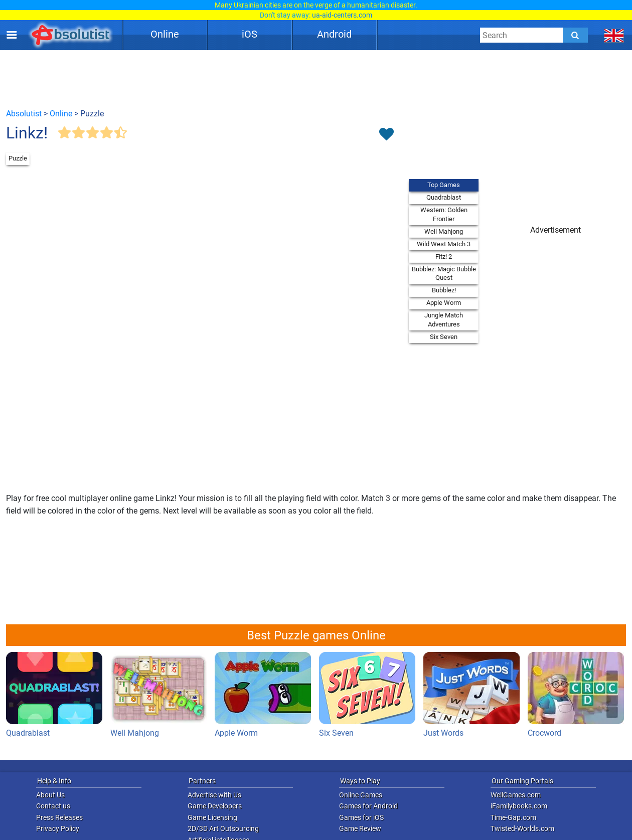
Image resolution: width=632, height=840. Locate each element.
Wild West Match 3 (444, 244)
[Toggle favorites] (386, 135)
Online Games (361, 795)
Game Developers (215, 806)
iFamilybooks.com (519, 806)
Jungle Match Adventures (444, 320)
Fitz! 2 (444, 257)
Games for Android (368, 806)
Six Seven (444, 337)
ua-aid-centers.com (342, 15)
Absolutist (24, 114)
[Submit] (575, 35)
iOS (250, 34)
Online (165, 34)
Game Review (360, 828)
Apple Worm (444, 303)
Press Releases (59, 817)
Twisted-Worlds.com (522, 828)
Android (334, 34)
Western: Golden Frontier (444, 214)
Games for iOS (361, 817)
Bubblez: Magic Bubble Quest (444, 274)
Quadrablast (444, 197)
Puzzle (18, 158)
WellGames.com (516, 795)
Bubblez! (444, 290)
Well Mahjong (444, 231)
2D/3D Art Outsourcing (223, 828)
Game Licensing (212, 817)
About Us (50, 795)
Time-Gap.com (513, 817)
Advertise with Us (214, 795)
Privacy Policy (58, 828)
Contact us (53, 806)
